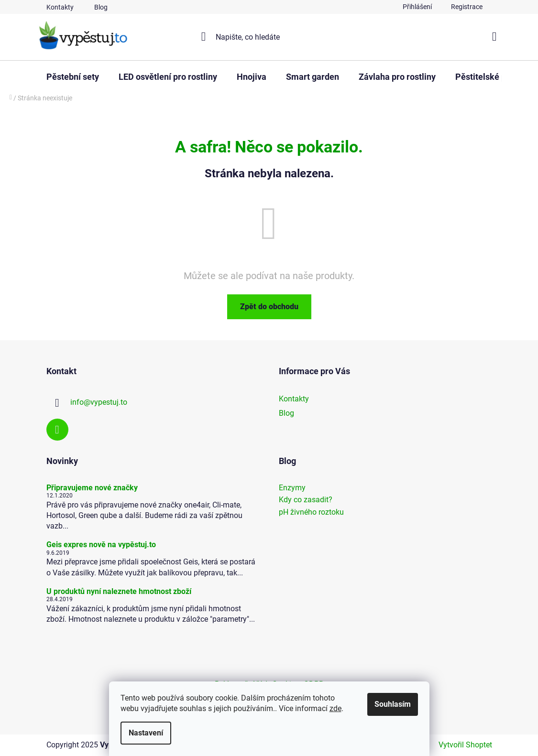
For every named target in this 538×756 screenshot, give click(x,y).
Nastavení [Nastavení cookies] (146, 733)
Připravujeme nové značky (92, 488)
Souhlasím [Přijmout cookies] (393, 704)
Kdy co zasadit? (306, 500)
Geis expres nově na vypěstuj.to (101, 545)
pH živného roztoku (311, 512)
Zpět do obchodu (269, 307)
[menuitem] (73, 77)
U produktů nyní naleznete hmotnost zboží (119, 592)
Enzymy (292, 488)
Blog (101, 7)
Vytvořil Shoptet (465, 745)
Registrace (467, 7)
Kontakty (60, 7)
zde (335, 708)
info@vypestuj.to (99, 402)
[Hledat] (269, 37)
